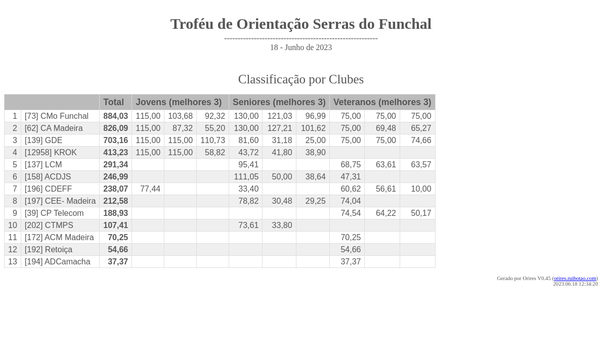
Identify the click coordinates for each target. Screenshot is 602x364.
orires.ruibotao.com (575, 278)
